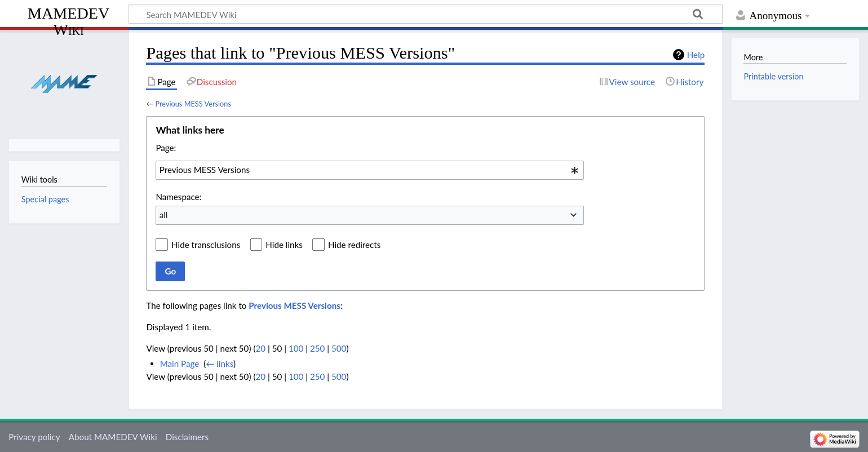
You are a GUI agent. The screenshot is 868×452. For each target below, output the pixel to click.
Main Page (180, 364)
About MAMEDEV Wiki (113, 437)
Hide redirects (354, 245)
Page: (166, 148)
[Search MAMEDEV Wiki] (426, 14)
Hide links (284, 245)
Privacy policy (34, 437)
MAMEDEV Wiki (68, 21)
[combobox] (370, 170)
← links (220, 364)
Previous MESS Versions (193, 104)
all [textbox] (164, 215)
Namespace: (178, 197)
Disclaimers (187, 437)
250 (317, 348)
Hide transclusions (206, 245)
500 (339, 348)
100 (296, 348)
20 (260, 348)
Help (696, 55)
